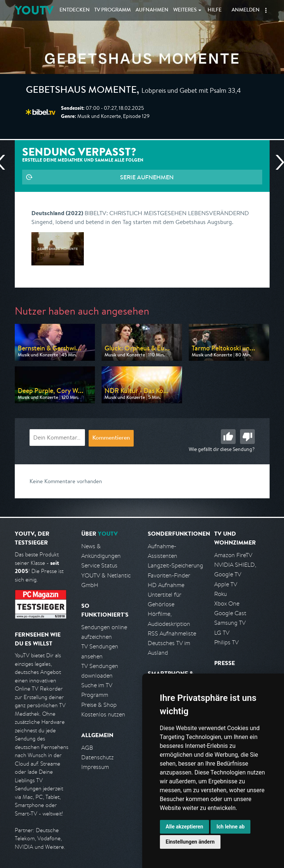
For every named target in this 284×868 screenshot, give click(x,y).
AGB (87, 748)
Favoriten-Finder (169, 575)
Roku (220, 594)
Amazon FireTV (233, 555)
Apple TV (226, 584)
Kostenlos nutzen (103, 714)
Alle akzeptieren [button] (185, 827)
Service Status (99, 565)
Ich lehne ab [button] (230, 827)
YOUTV (34, 10)
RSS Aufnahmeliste (172, 633)
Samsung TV (230, 623)
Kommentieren (111, 438)
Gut (228, 437)
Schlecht (247, 437)
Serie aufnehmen (147, 177)
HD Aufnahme (166, 585)
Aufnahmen (152, 10)
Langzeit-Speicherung (175, 565)
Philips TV (226, 642)
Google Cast (230, 613)
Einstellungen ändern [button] (190, 842)
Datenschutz (97, 757)
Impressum (95, 767)
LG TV (222, 633)
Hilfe (215, 10)
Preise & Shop (99, 705)
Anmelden (246, 10)
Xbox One (227, 603)
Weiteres (185, 10)
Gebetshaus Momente (81, 91)
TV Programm (112, 10)
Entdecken (75, 10)
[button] (266, 10)
